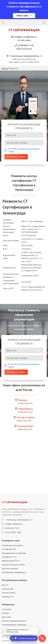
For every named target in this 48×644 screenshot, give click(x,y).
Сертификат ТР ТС (9, 557)
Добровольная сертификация (14, 572)
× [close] (35, 629)
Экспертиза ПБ (8, 589)
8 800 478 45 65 (26, 403)
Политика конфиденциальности (14, 621)
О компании (7, 609)
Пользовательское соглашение (14, 625)
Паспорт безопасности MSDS (13, 565)
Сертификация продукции (12, 545)
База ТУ (5, 585)
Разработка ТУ (8, 597)
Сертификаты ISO (9, 549)
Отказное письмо (9, 593)
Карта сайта (6, 617)
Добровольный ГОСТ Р (11, 561)
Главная (5, 68)
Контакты (5, 613)
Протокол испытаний (10, 569)
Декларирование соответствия (14, 553)
